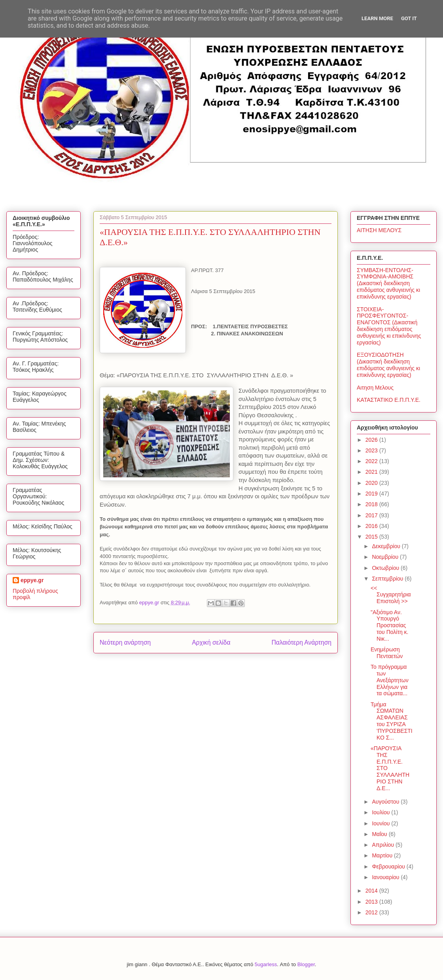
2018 (372, 504)
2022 (372, 461)
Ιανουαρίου (386, 877)
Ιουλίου (381, 812)
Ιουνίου (381, 823)
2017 (372, 515)
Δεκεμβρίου (387, 546)
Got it (409, 18)
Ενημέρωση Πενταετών (387, 653)
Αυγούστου (386, 802)
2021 (372, 472)
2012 (372, 912)
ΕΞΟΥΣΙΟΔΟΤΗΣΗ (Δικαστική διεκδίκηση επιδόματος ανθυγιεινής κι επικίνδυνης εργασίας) (388, 365)
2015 (372, 537)
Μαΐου (380, 834)
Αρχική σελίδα (211, 642)
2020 (372, 483)
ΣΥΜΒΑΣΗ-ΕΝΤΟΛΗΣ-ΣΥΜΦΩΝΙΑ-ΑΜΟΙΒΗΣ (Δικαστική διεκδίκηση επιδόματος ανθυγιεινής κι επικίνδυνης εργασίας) (388, 283)
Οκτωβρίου (386, 568)
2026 (372, 440)
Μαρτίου (383, 855)
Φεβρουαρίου (389, 866)
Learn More (377, 18)
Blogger (306, 964)
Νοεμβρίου (386, 557)
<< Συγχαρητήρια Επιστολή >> (391, 595)
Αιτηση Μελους (375, 388)
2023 (372, 450)
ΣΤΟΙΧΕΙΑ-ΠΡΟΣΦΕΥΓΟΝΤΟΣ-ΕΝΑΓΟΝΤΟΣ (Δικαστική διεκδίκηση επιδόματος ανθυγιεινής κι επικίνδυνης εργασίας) (389, 326)
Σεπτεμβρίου (388, 579)
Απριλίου (384, 845)
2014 (372, 891)
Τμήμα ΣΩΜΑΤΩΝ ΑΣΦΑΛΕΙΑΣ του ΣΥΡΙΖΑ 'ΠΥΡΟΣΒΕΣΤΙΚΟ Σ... (392, 721)
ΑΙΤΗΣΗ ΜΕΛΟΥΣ (379, 230)
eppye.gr (32, 580)
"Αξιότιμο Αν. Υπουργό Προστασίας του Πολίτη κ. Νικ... (390, 625)
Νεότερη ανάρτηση (125, 642)
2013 (372, 902)
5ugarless (266, 964)
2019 (372, 494)
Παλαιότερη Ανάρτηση (301, 642)
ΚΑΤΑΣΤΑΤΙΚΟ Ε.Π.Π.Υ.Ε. (389, 400)
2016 (372, 526)
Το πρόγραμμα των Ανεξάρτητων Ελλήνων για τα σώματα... (390, 680)
